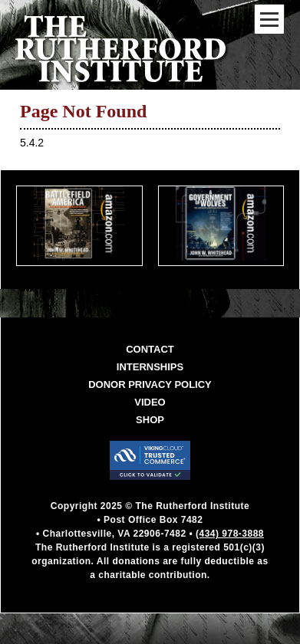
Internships (150, 367)
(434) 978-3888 (230, 534)
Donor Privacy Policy (150, 384)
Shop (150, 420)
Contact (150, 349)
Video (150, 402)
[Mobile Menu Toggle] (269, 19)
